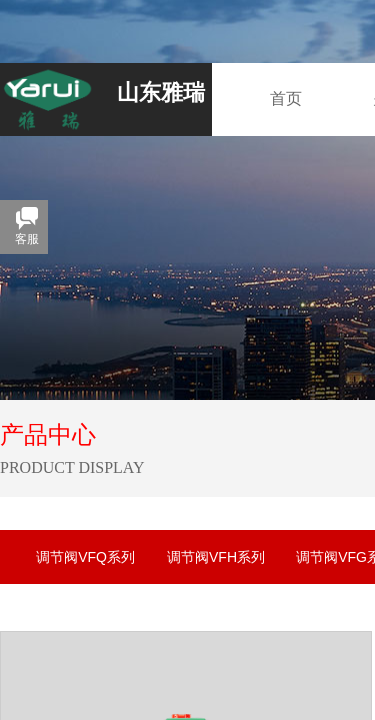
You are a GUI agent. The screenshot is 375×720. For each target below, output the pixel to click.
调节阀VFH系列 (216, 557)
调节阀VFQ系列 (85, 557)
